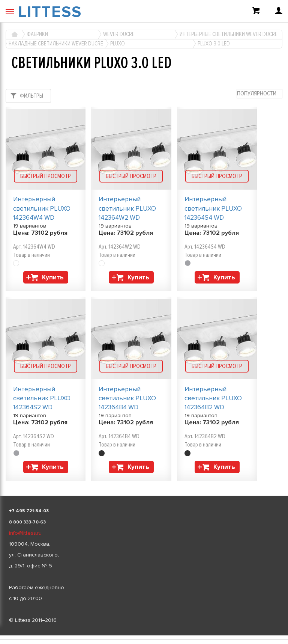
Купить (53, 277)
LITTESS (50, 12)
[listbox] (144, 635)
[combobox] (259, 94)
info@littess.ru (25, 533)
